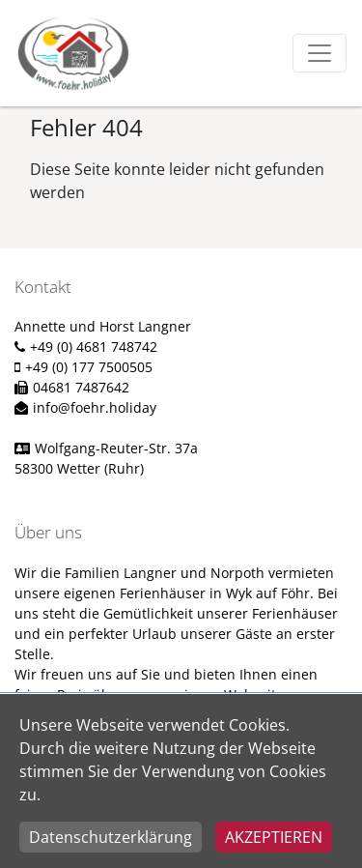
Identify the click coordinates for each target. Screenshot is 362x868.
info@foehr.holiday (95, 407)
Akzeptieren (274, 837)
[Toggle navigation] (320, 53)
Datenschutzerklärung (111, 837)
